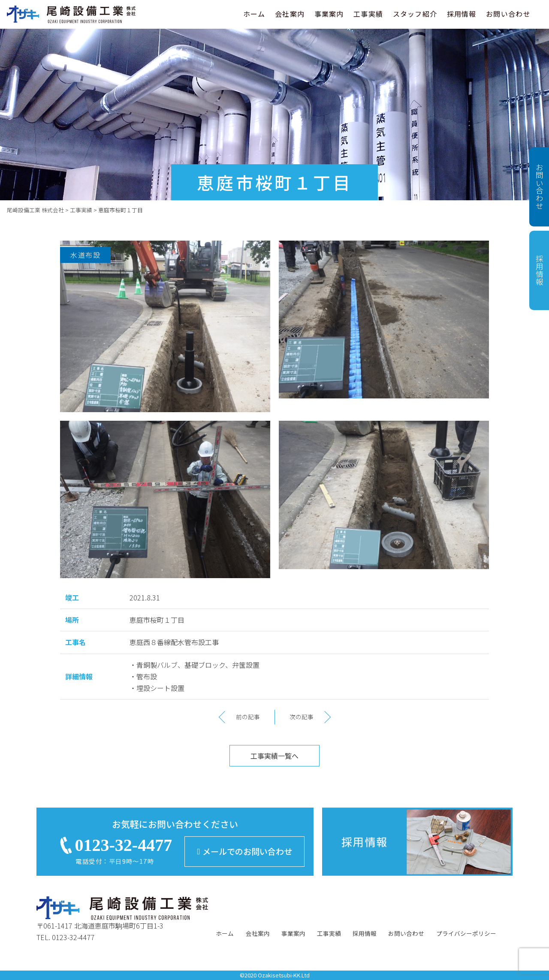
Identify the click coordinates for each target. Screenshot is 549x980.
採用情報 (462, 14)
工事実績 (368, 14)
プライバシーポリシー (466, 933)
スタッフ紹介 (415, 14)
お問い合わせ (508, 14)
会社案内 (290, 14)
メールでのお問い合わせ (245, 851)
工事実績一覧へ (274, 756)
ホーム (254, 14)
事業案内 (329, 14)
